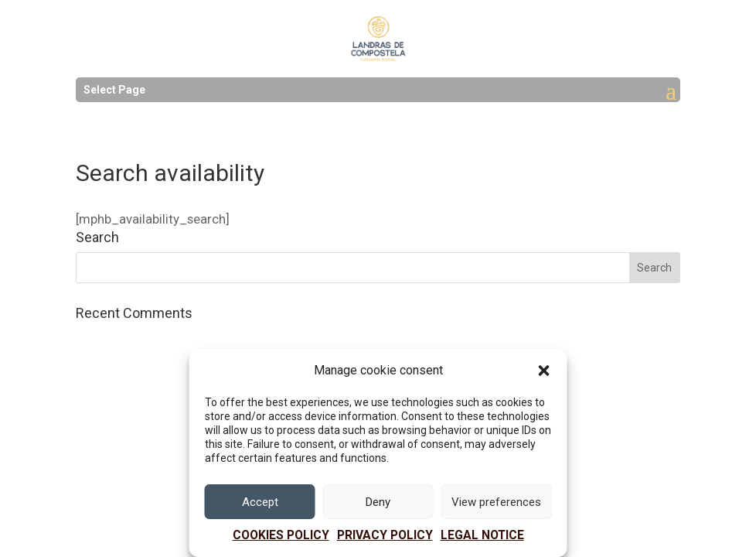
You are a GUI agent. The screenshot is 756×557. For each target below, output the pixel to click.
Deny (378, 502)
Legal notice (482, 535)
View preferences (496, 502)
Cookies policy (281, 535)
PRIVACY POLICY (385, 535)
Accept (260, 502)
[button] (544, 371)
